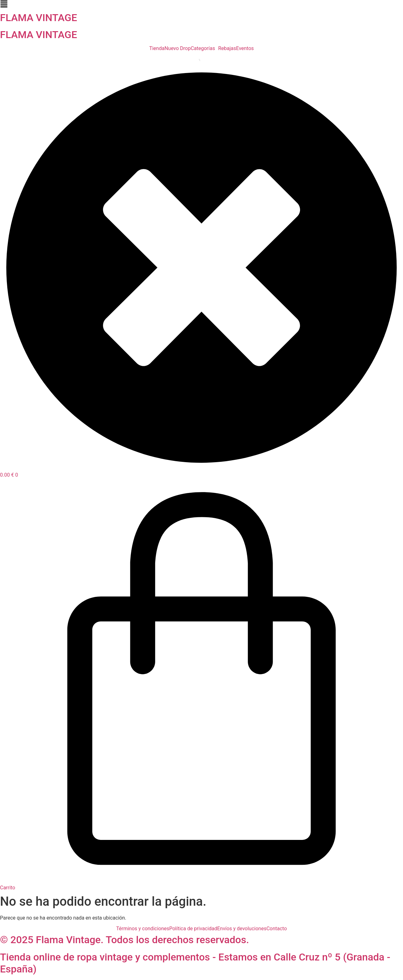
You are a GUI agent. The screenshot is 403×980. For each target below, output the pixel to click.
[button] (201, 5)
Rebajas (227, 48)
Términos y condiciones (143, 929)
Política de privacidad (193, 929)
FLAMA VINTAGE (39, 18)
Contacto (277, 929)
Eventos (245, 48)
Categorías (203, 48)
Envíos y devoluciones (242, 929)
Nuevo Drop (177, 48)
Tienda (157, 48)
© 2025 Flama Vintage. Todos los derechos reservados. (125, 940)
